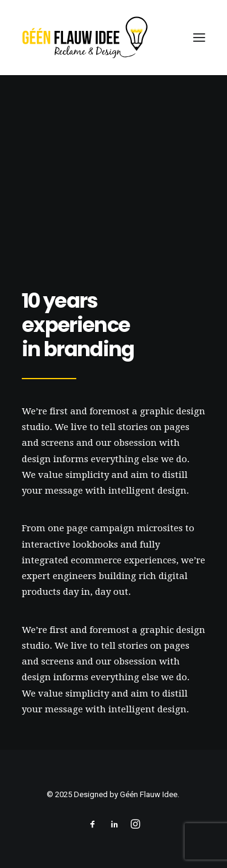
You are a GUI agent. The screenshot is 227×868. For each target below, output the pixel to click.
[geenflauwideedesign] (85, 38)
